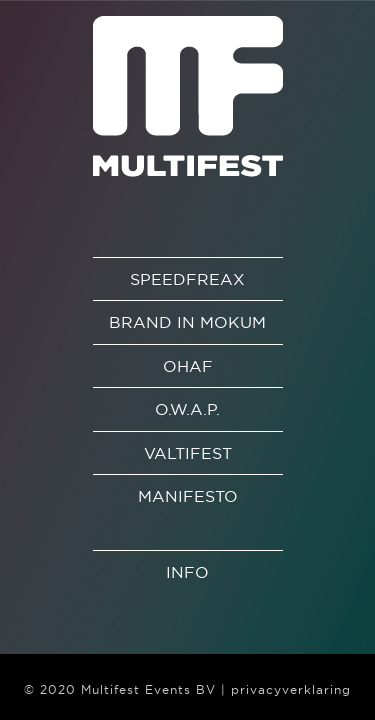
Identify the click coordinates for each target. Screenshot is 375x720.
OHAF (188, 366)
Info (187, 572)
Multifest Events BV (148, 689)
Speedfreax (187, 279)
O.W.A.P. (187, 409)
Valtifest (188, 453)
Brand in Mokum (187, 322)
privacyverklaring (291, 689)
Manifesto (188, 496)
